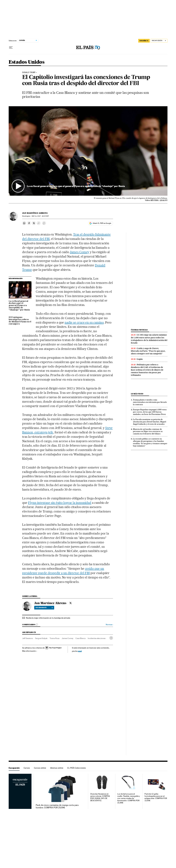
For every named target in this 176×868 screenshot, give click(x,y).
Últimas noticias (139, 330)
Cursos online (40, 768)
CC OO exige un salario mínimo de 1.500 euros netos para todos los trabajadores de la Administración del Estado (149, 339)
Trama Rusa (55, 638)
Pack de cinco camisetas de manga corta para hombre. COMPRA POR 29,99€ (57, 806)
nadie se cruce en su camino (84, 322)
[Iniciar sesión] (159, 41)
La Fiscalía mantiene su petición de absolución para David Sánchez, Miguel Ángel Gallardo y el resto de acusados (150, 422)
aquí (80, 651)
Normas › (109, 625)
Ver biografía (44, 608)
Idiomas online (57, 768)
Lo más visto (137, 394)
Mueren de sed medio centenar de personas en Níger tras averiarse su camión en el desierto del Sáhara (148, 431)
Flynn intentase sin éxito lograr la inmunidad (60, 503)
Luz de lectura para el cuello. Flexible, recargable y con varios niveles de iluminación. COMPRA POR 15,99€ (129, 798)
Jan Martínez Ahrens (35, 213)
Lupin (140, 359)
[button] (88, 151)
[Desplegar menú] (11, 48)
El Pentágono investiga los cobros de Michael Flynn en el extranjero (20, 321)
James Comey (80, 252)
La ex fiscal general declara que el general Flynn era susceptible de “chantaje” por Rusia (19, 306)
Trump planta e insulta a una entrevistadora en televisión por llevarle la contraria (150, 402)
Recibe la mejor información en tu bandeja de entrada (48, 618)
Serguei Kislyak (41, 638)
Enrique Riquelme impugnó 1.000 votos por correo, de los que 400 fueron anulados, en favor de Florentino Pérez (150, 412)
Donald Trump (29, 72)
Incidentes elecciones (97, 638)
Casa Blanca (81, 638)
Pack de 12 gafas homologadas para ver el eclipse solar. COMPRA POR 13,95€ (156, 797)
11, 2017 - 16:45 (40, 216)
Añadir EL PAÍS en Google (102, 223)
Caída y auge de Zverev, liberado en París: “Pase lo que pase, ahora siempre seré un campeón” (148, 351)
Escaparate (14, 768)
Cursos (27, 768)
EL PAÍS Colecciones (77, 768)
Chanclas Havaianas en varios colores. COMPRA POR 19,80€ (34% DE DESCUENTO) (100, 797)
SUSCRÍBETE (144, 41)
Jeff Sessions (28, 638)
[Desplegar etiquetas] (111, 638)
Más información (30, 651)
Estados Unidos (27, 62)
